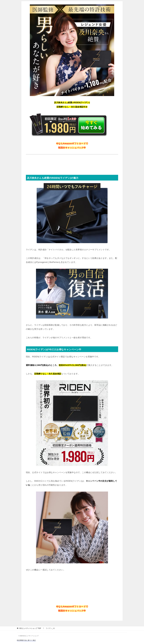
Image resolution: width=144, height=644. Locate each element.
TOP (30, 628)
